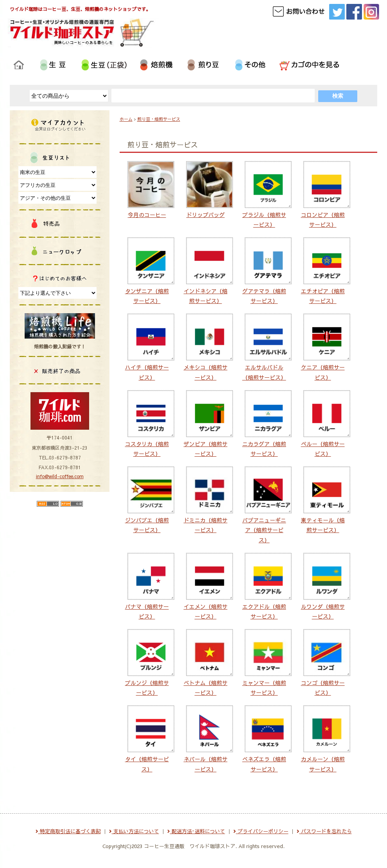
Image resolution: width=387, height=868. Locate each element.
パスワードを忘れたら (324, 831)
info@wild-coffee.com (60, 476)
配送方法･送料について (196, 831)
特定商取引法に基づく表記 (68, 831)
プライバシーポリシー (261, 831)
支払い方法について (134, 831)
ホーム (126, 119)
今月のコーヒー (147, 215)
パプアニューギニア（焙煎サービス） (264, 530)
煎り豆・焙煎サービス (159, 119)
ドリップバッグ (206, 215)
